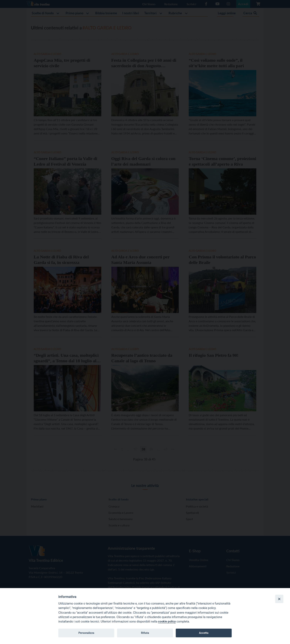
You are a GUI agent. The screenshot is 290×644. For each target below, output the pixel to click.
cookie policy (167, 621)
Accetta (204, 633)
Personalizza (86, 633)
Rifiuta (145, 633)
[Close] (279, 599)
